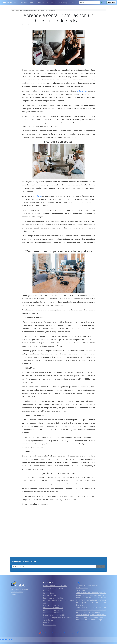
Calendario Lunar (50, 625)
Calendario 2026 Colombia (6, 639)
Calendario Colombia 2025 (53, 608)
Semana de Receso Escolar (53, 588)
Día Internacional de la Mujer (87, 585)
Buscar (103, 3)
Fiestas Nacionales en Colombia (55, 586)
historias (38, 196)
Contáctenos (16, 594)
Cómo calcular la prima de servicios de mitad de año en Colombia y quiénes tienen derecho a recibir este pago (91, 617)
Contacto (71, 2)
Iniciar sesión (112, 2)
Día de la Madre (82, 588)
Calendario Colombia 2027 (53, 613)
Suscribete (101, 566)
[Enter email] (54, 566)
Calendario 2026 (42, 2)
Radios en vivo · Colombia (53, 598)
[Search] (89, 3)
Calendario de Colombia (10, 2)
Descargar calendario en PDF (54, 615)
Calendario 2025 (56, 2)
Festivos (24, 2)
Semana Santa (49, 593)
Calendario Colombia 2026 (53, 610)
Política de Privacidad (51, 605)
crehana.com (82, 91)
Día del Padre (81, 590)
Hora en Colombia (50, 595)
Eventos (32, 2)
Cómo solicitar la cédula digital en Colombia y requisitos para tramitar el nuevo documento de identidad (91, 610)
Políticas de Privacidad (19, 589)
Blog (65, 2)
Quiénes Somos (17, 592)
